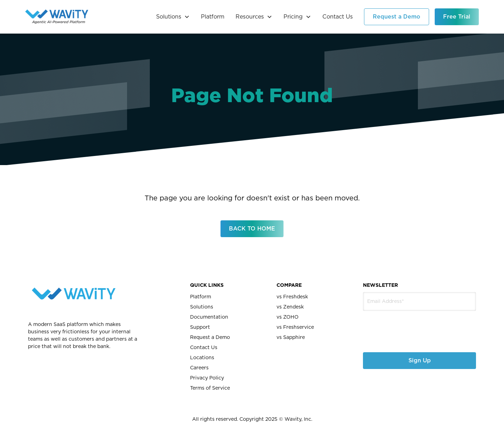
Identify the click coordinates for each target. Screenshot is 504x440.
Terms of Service (210, 388)
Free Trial (457, 17)
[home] (57, 17)
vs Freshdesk (292, 297)
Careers (199, 368)
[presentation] (400, 326)
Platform (213, 17)
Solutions (202, 307)
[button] (173, 17)
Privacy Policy (207, 378)
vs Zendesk (290, 307)
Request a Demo (397, 17)
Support (200, 327)
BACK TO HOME (252, 229)
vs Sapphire (291, 338)
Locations (202, 358)
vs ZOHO (288, 317)
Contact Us (338, 17)
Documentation (209, 317)
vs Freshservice (295, 327)
